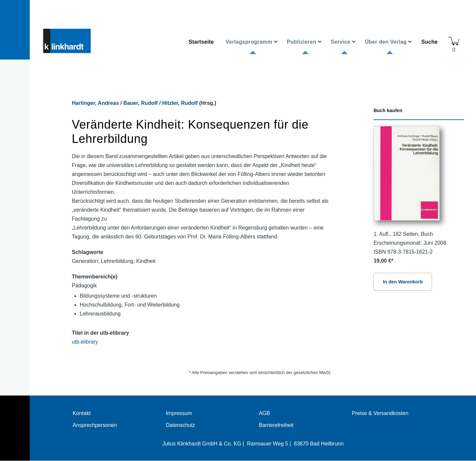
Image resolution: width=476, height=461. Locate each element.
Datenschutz (180, 425)
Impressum (179, 413)
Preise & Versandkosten (380, 413)
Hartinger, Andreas (95, 103)
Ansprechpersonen (95, 425)
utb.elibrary (85, 342)
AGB (264, 413)
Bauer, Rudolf (140, 103)
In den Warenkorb (403, 282)
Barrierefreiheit (276, 425)
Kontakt (82, 413)
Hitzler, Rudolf (180, 103)
